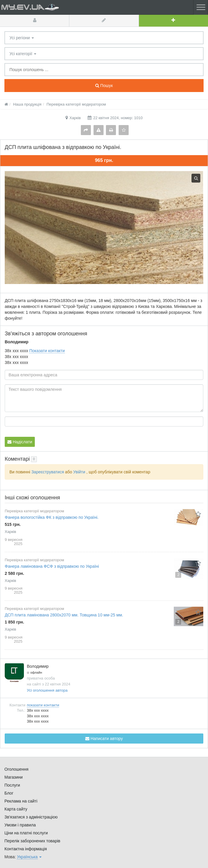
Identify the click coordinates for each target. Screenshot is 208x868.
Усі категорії (23, 54)
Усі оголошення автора (47, 690)
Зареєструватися (48, 472)
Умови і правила (20, 825)
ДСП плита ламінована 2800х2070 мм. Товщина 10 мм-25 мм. (64, 615)
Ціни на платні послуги (26, 833)
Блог (9, 793)
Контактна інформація (26, 849)
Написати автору (104, 739)
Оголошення (16, 769)
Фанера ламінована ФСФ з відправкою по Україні (52, 566)
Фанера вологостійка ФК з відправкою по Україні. (52, 517)
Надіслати (20, 442)
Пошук (104, 86)
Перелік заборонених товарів (32, 841)
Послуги (12, 785)
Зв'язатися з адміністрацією (31, 817)
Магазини (14, 777)
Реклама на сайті (21, 801)
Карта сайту (16, 809)
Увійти (79, 472)
